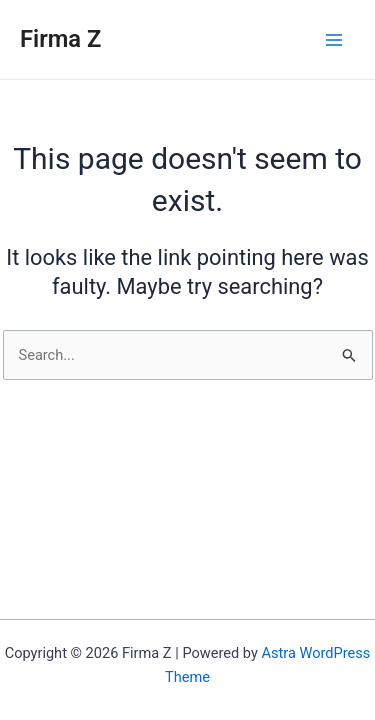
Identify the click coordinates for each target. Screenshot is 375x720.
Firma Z (60, 39)
